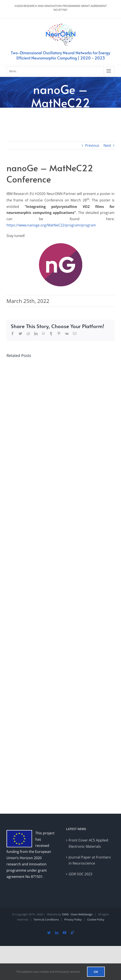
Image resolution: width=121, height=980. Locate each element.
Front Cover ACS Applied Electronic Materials (88, 843)
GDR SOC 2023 (80, 874)
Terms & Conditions (46, 919)
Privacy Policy (73, 919)
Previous (92, 145)
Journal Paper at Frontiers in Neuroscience (90, 860)
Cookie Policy (96, 919)
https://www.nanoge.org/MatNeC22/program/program (51, 225)
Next (107, 145)
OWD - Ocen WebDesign (77, 914)
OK (96, 972)
